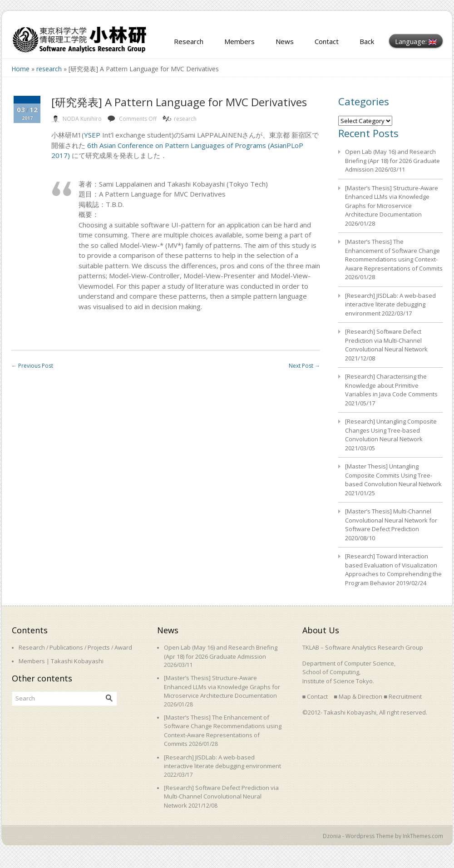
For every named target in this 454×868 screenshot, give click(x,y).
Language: (416, 41)
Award (123, 647)
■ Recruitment (403, 696)
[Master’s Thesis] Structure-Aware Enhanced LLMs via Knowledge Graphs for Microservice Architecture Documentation (392, 201)
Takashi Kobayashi (77, 661)
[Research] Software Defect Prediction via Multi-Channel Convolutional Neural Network (386, 340)
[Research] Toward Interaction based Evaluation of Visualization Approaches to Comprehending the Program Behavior (393, 570)
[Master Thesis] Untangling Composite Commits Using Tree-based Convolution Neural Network (393, 475)
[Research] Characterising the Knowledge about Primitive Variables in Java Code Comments (391, 385)
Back (367, 41)
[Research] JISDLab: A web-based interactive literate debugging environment (390, 304)
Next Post (304, 366)
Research (189, 41)
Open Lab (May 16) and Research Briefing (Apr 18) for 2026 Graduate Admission (392, 160)
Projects (99, 647)
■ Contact (315, 696)
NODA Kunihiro (82, 119)
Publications (66, 647)
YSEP (92, 135)
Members (239, 41)
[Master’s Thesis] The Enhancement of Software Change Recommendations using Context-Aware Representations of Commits (394, 255)
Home (20, 69)
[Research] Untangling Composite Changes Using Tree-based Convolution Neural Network (391, 430)
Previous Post (32, 366)
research (49, 69)
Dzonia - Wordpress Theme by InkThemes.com (383, 836)
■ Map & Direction (358, 696)
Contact (327, 41)
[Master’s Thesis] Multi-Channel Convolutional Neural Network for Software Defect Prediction (391, 520)
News (285, 41)
